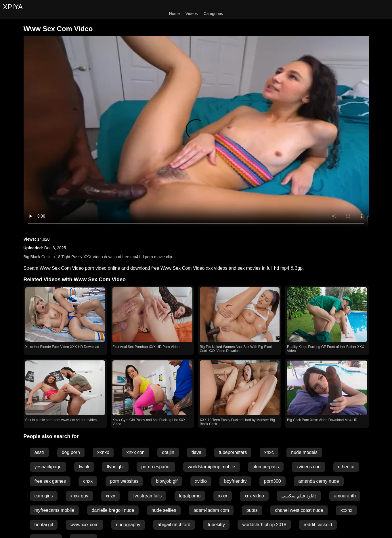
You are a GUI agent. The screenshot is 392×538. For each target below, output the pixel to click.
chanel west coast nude (299, 510)
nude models (304, 452)
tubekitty (216, 525)
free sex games (50, 481)
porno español (156, 467)
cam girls (44, 496)
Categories (213, 14)
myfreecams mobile (55, 510)
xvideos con (308, 467)
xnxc (269, 452)
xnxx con (136, 452)
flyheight (115, 467)
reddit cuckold (318, 525)
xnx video (254, 496)
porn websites (124, 481)
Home (174, 14)
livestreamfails (147, 496)
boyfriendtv (235, 481)
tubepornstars (233, 452)
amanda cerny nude (319, 481)
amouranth (345, 496)
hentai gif (44, 525)
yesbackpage (48, 467)
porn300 (273, 481)
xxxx (223, 496)
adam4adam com (211, 510)
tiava (196, 452)
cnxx (88, 481)
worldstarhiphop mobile (212, 467)
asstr (40, 452)
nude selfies (164, 510)
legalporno (190, 496)
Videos (192, 14)
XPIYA (13, 7)
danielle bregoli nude (113, 510)
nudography (128, 525)
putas (252, 510)
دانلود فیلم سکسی (299, 496)
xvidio (201, 481)
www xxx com (85, 525)
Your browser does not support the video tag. (196, 133)
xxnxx (103, 452)
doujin (168, 452)
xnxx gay (79, 496)
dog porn (71, 452)
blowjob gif (167, 481)
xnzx (111, 496)
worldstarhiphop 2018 (264, 525)
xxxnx (346, 510)
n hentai (346, 467)
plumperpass (266, 467)
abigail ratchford (174, 525)
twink (84, 467)
